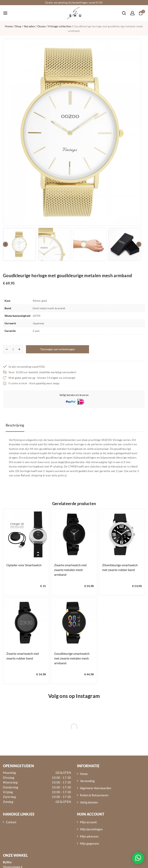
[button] (20, 244)
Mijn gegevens (90, 843)
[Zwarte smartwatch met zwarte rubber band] (26, 623)
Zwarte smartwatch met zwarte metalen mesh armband (70, 570)
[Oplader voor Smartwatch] (26, 534)
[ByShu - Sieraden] (74, 13)
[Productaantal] (13, 349)
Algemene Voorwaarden (96, 788)
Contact (11, 822)
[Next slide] (139, 244)
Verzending (87, 781)
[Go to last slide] (5, 244)
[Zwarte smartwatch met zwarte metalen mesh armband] (74, 534)
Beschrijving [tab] (15, 425)
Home (84, 774)
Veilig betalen (89, 802)
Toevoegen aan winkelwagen (58, 349)
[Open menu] (5, 13)
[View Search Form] (122, 13)
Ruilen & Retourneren (94, 795)
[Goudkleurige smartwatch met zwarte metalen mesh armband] (74, 623)
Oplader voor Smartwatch (24, 565)
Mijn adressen (89, 836)
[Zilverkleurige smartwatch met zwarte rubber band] (122, 534)
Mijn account (88, 822)
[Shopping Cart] (142, 13)
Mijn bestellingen (91, 829)
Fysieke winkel (18, 383)
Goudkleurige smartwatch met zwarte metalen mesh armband (72, 658)
